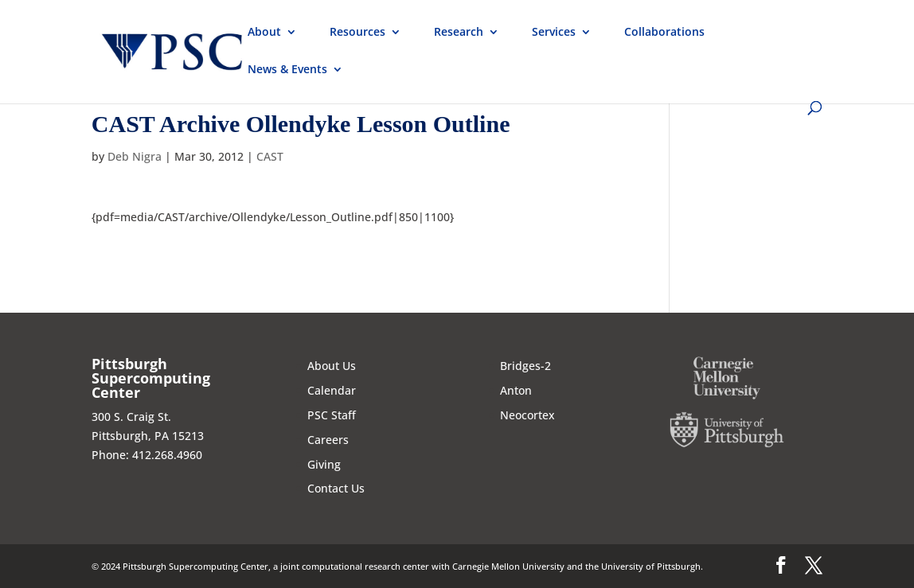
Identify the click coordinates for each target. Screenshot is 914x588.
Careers (328, 440)
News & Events (287, 70)
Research (459, 33)
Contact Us (336, 488)
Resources (357, 33)
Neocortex (527, 415)
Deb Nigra (135, 156)
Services (554, 33)
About (264, 33)
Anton (516, 390)
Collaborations (664, 33)
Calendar (332, 390)
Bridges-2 (525, 366)
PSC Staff (332, 415)
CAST (270, 156)
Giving (324, 464)
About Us (332, 366)
